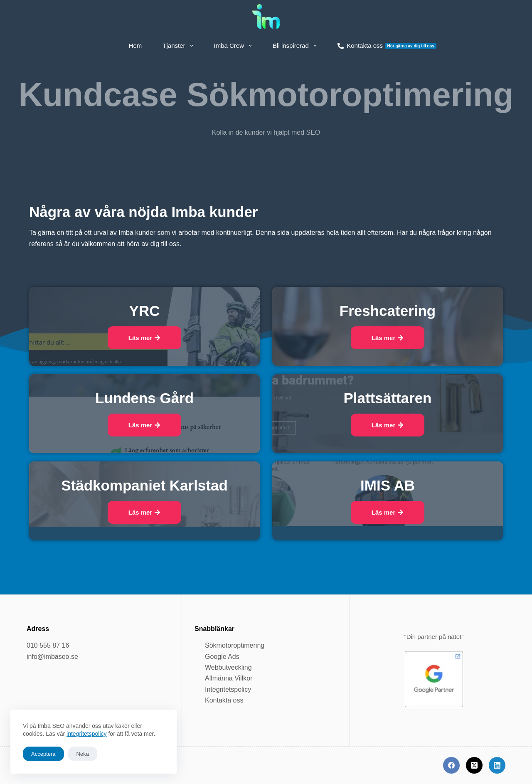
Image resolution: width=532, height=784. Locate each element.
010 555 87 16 (48, 645)
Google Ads (222, 657)
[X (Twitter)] (474, 765)
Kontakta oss (387, 46)
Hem (135, 46)
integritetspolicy (87, 734)
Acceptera (43, 754)
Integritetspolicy (228, 689)
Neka (83, 754)
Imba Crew (235, 46)
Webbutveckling (228, 667)
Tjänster (179, 46)
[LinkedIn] (497, 765)
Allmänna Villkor (229, 678)
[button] (145, 338)
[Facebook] (451, 765)
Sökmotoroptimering (235, 645)
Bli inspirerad (296, 46)
